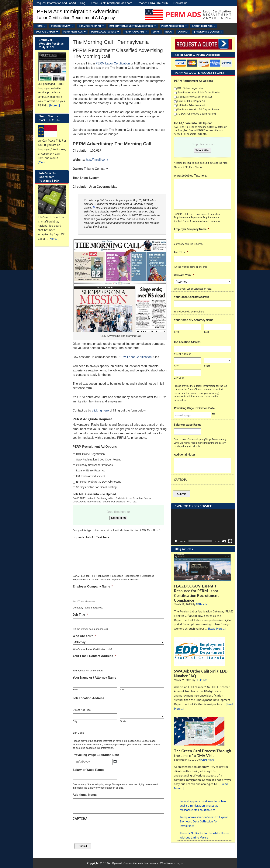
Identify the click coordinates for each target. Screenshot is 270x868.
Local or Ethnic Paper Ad (91, 470)
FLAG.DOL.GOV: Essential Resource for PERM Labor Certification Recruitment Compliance (196, 593)
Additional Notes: (85, 795)
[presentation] (101, 830)
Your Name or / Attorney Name (94, 678)
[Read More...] (217, 628)
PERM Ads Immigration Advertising (78, 11)
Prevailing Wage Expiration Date (96, 755)
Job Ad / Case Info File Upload (94, 494)
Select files (202, 150)
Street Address (82, 710)
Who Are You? (84, 636)
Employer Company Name (93, 586)
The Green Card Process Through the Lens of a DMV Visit (202, 753)
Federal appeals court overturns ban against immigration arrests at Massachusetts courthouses (203, 805)
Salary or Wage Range (88, 770)
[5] (94, 207)
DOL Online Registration (90, 454)
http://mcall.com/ (97, 160)
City (75, 721)
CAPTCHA (80, 819)
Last (123, 689)
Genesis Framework (146, 863)
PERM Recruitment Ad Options (95, 447)
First (76, 689)
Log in (179, 863)
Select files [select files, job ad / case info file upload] (118, 518)
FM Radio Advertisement (90, 476)
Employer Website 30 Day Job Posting (99, 482)
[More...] (54, 105)
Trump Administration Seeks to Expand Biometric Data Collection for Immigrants (204, 821)
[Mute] (224, 541)
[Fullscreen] (230, 541)
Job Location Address (88, 698)
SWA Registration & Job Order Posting (99, 460)
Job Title (80, 615)
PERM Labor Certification (113, 63)
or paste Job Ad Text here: (92, 537)
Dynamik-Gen (120, 863)
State (123, 721)
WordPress (167, 863)
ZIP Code (78, 733)
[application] (203, 527)
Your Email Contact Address (94, 656)
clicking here (100, 410)
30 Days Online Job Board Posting (96, 487)
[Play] (176, 541)
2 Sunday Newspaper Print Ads (94, 465)
